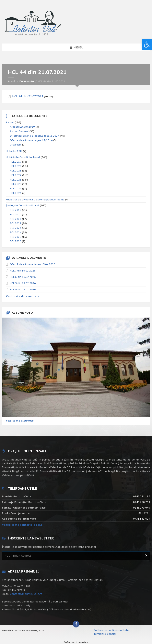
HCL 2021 (16, 171)
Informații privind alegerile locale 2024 (35, 136)
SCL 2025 (16, 237)
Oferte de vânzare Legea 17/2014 (31, 140)
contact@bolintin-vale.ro (26, 594)
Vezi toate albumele (20, 421)
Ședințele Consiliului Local (23, 205)
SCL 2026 (16, 241)
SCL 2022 (16, 223)
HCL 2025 (16, 189)
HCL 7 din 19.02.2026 (23, 271)
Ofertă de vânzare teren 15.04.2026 (33, 264)
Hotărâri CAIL (14, 151)
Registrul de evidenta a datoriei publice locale (35, 200)
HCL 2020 (16, 166)
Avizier (10, 122)
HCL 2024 (16, 184)
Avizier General (19, 131)
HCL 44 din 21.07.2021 (28, 96)
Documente (27, 81)
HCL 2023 (16, 180)
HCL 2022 (16, 175)
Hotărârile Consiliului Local (23, 157)
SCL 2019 (16, 210)
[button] (147, 44)
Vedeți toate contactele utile (22, 525)
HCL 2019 (16, 162)
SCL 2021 (16, 219)
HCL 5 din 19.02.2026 (23, 283)
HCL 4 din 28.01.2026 (23, 290)
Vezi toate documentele (23, 296)
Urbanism (16, 145)
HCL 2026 (16, 193)
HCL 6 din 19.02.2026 (23, 277)
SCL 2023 (16, 228)
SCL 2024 (16, 232)
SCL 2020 (16, 215)
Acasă (12, 81)
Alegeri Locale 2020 (22, 127)
